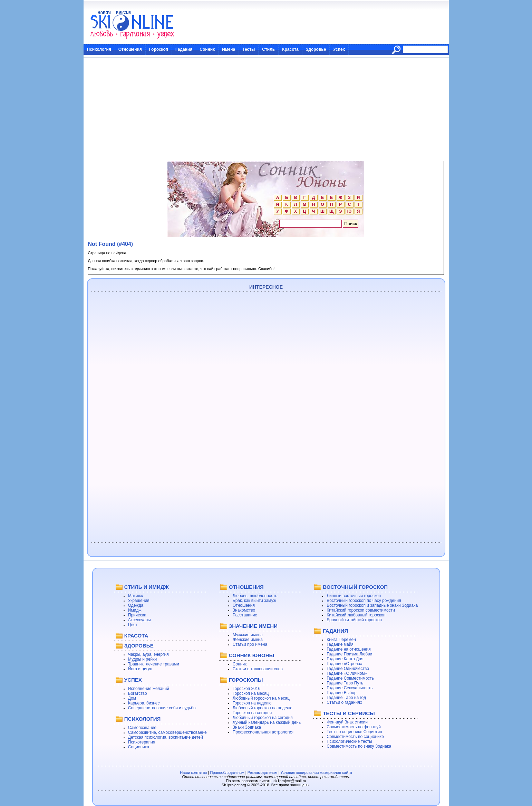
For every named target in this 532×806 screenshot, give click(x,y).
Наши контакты (193, 773)
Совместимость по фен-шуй (354, 727)
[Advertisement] (266, 109)
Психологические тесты (349, 741)
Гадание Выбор (341, 693)
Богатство (138, 693)
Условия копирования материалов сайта (316, 773)
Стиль (268, 49)
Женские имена (248, 640)
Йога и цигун (140, 669)
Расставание (245, 615)
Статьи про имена (250, 644)
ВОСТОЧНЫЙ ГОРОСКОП (355, 587)
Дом (132, 698)
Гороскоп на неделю (252, 703)
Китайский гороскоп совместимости (361, 610)
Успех (339, 49)
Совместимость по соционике (355, 737)
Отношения (130, 49)
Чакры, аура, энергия (148, 654)
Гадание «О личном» (347, 673)
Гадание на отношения (349, 649)
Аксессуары (139, 620)
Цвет (133, 625)
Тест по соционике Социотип (354, 732)
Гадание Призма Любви (349, 654)
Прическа (137, 615)
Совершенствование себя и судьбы (162, 708)
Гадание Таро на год (346, 698)
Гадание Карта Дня (345, 659)
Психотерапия (142, 742)
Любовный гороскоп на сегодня (263, 718)
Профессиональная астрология (263, 732)
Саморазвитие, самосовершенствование (167, 732)
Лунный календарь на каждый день (267, 722)
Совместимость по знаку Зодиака (359, 746)
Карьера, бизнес (144, 703)
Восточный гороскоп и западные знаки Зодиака (372, 605)
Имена (229, 49)
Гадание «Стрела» (345, 664)
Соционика (139, 747)
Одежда (136, 605)
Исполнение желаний (149, 689)
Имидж (135, 610)
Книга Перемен (341, 640)
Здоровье (316, 49)
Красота (290, 49)
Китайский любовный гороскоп (356, 615)
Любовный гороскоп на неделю (263, 708)
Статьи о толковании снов (258, 669)
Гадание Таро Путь (345, 683)
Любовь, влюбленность (255, 596)
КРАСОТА (136, 636)
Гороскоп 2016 (246, 689)
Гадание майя (340, 644)
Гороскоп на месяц (251, 693)
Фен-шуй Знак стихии (347, 722)
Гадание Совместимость (350, 678)
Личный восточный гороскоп (354, 596)
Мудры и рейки (142, 659)
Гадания (184, 49)
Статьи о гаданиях (344, 702)
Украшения (139, 601)
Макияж (136, 596)
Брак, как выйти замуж (254, 601)
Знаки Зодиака (247, 727)
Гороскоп (159, 49)
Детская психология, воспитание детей (166, 737)
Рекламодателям (263, 773)
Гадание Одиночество (348, 669)
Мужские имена (248, 635)
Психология (99, 49)
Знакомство (244, 610)
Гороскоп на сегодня (252, 713)
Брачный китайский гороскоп (354, 620)
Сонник (207, 49)
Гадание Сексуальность (350, 688)
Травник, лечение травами (154, 664)
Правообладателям (227, 773)
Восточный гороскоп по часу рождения (364, 601)
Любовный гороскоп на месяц (261, 698)
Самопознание (142, 728)
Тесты (249, 49)
